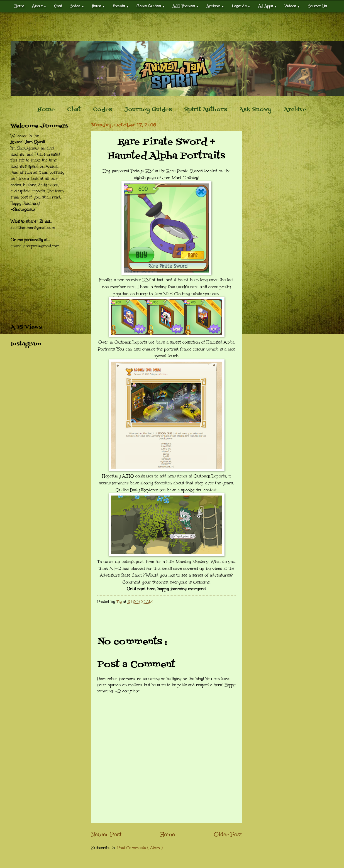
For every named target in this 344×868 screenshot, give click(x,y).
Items (98, 6)
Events (121, 6)
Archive (215, 6)
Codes (77, 6)
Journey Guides (148, 110)
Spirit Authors (206, 110)
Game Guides (151, 6)
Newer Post (106, 834)
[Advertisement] (172, 26)
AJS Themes (186, 6)
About (39, 6)
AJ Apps (268, 6)
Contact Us (317, 6)
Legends (241, 6)
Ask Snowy (255, 110)
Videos (292, 6)
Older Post (228, 834)
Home (19, 6)
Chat (58, 6)
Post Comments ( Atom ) (140, 848)
